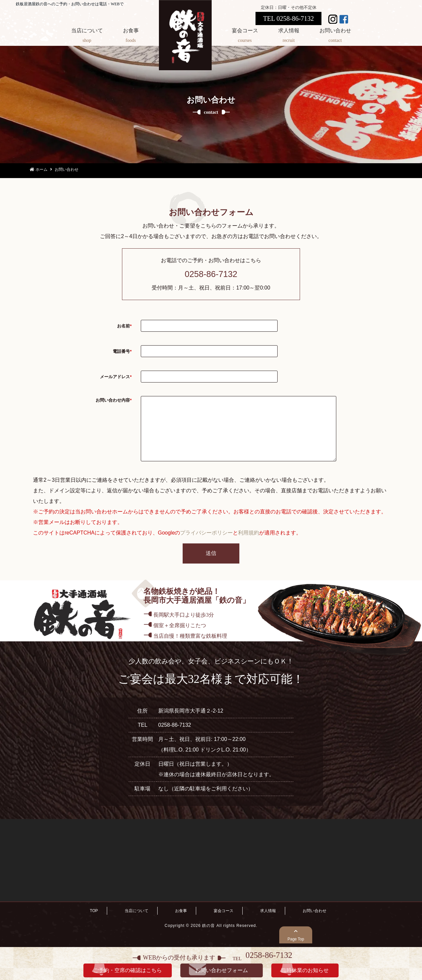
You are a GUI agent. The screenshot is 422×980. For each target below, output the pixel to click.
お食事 (131, 36)
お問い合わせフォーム (222, 970)
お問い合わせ (335, 36)
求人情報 (289, 36)
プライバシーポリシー (206, 546)
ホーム (39, 169)
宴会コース (245, 36)
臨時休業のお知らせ (305, 970)
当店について (87, 36)
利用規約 (249, 546)
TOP (94, 924)
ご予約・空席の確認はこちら (128, 970)
